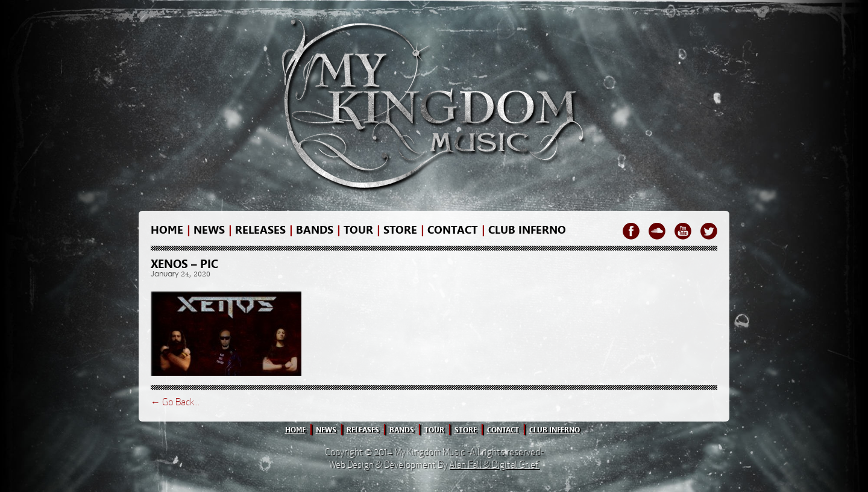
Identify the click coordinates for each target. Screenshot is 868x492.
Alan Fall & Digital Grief (494, 465)
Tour (358, 230)
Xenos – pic (184, 264)
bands (315, 230)
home (167, 230)
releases (260, 230)
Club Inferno (527, 230)
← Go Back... (175, 402)
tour (434, 430)
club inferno (555, 430)
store (400, 230)
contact (453, 230)
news (209, 230)
